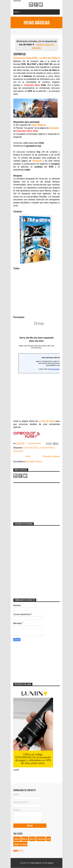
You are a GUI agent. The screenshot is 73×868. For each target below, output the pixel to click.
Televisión (41, 839)
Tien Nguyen (49, 863)
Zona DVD (18, 451)
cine (49, 839)
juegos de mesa (20, 844)
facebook (54, 128)
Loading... (36, 367)
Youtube (41, 5)
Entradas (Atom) (34, 462)
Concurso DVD (30, 448)
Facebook (36, 5)
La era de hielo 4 (47, 448)
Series (32, 839)
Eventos (17, 839)
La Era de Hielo (47, 421)
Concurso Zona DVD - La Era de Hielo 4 (36, 58)
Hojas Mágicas (37, 22)
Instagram (31, 5)
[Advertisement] (33, 501)
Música (25, 839)
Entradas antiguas (51, 456)
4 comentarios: (34, 443)
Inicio (28, 456)
